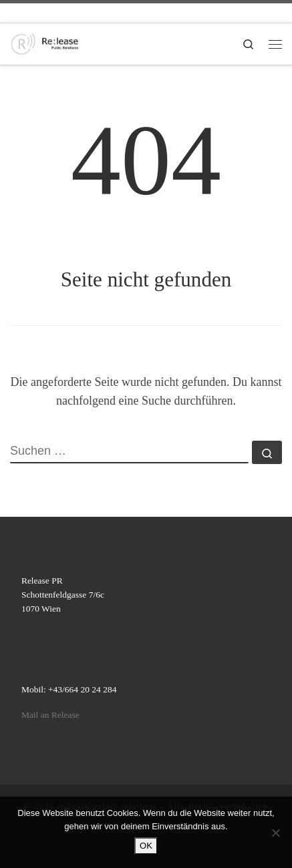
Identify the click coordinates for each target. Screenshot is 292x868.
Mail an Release (50, 715)
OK (146, 846)
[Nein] (275, 833)
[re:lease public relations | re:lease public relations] (45, 42)
